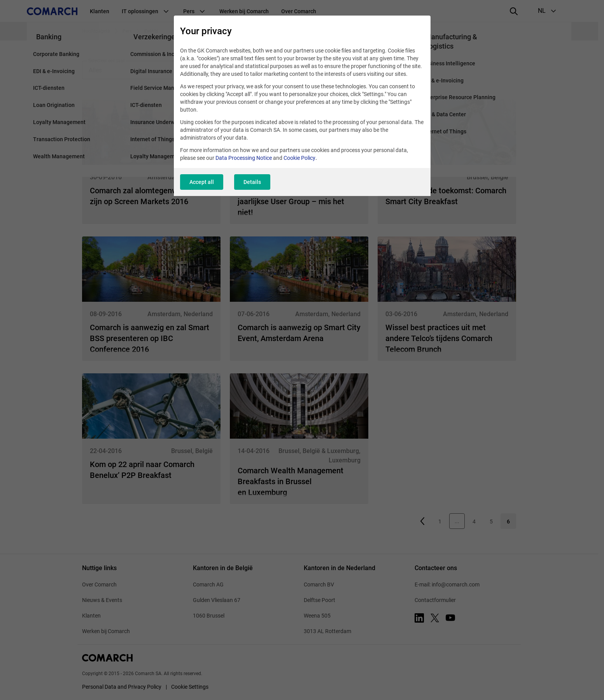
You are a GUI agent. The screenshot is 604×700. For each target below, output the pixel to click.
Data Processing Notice (244, 158)
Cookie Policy (299, 158)
